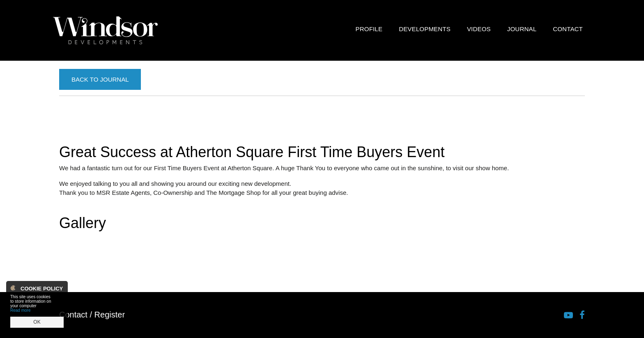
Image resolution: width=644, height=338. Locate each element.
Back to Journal (100, 79)
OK (37, 322)
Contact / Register (92, 315)
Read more (20, 310)
